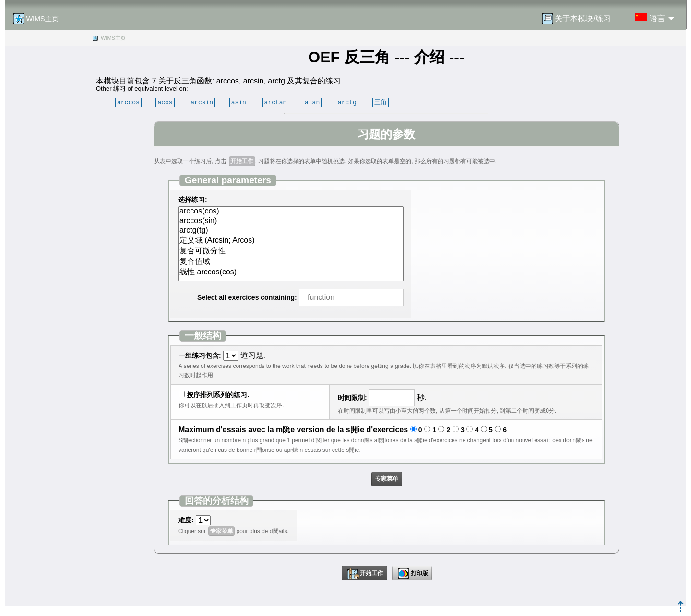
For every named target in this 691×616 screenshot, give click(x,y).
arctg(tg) (291, 231)
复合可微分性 (291, 251)
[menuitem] (579, 19)
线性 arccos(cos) (291, 272)
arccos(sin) (291, 221)
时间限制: (352, 398)
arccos (128, 102)
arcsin (202, 102)
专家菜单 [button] (387, 479)
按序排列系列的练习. (218, 395)
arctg (347, 102)
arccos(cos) (291, 212)
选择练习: (193, 200)
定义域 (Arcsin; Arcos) (291, 241)
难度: (186, 520)
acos (165, 102)
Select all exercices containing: (247, 297)
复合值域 (291, 262)
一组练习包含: (200, 355)
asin (239, 102)
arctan (276, 102)
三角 (381, 102)
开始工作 (242, 161)
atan (312, 102)
